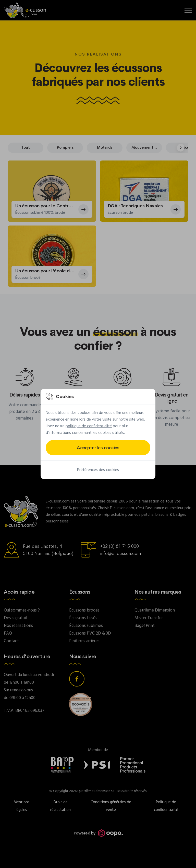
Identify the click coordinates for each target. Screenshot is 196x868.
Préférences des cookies (98, 470)
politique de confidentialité (89, 426)
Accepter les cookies (98, 448)
